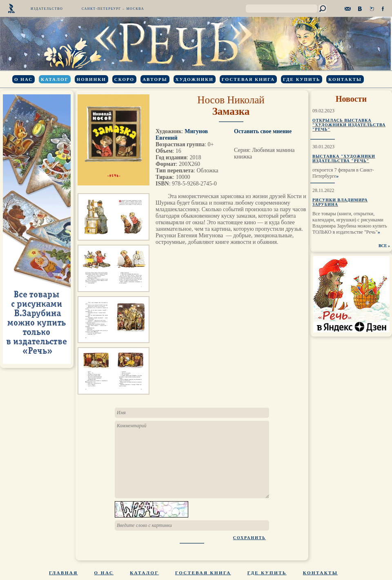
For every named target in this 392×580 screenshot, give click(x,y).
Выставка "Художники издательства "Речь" (344, 158)
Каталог (55, 79)
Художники (195, 79)
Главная (63, 573)
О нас (23, 79)
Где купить (302, 79)
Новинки (91, 79)
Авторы (155, 79)
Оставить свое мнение (263, 131)
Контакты (345, 79)
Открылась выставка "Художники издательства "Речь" (349, 125)
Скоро (124, 79)
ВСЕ (383, 246)
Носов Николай (231, 100)
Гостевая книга (248, 79)
